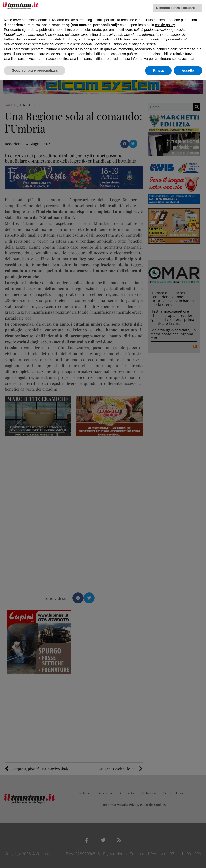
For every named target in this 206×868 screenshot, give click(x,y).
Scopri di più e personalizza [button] (35, 70)
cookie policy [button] (165, 25)
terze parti (75, 30)
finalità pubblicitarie (116, 39)
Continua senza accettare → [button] (177, 8)
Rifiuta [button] (159, 70)
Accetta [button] (188, 70)
